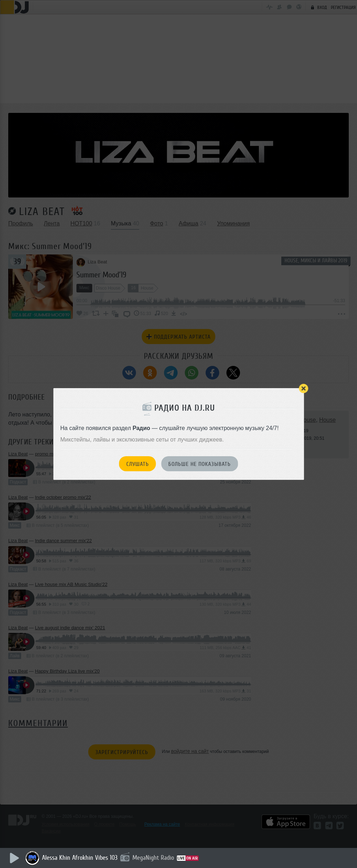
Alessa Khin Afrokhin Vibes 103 (81, 858)
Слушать (138, 464)
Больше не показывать (199, 464)
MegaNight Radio (155, 858)
